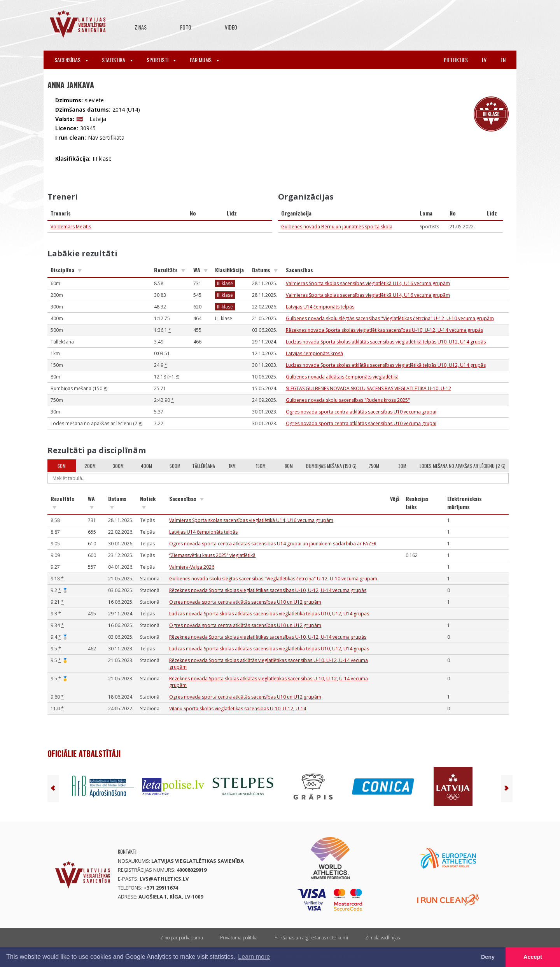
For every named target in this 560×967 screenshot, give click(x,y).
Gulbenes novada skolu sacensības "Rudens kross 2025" (348, 400)
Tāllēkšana (204, 466)
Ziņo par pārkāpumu (182, 938)
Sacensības (71, 60)
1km (232, 466)
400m (146, 466)
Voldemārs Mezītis (71, 227)
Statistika (117, 60)
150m (261, 466)
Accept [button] (533, 957)
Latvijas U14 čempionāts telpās (320, 307)
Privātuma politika (239, 938)
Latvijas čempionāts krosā (314, 353)
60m (62, 466)
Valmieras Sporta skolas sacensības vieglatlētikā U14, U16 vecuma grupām (368, 283)
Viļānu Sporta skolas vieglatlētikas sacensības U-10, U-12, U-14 (238, 709)
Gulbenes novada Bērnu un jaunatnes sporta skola (337, 227)
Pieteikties (456, 60)
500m (175, 466)
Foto (186, 27)
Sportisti (161, 60)
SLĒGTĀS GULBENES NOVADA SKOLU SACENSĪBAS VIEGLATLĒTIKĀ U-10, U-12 (368, 388)
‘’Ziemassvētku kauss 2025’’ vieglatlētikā (212, 555)
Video (231, 27)
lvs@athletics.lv (164, 879)
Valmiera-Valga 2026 (192, 567)
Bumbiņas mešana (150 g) (331, 466)
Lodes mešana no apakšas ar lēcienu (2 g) (463, 466)
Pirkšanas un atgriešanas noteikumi (311, 938)
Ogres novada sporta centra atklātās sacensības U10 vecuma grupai (361, 412)
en (503, 60)
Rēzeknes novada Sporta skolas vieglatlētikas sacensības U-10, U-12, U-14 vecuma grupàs (384, 330)
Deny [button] (488, 957)
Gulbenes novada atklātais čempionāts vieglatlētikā (342, 377)
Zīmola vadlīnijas (382, 938)
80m (289, 466)
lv (484, 60)
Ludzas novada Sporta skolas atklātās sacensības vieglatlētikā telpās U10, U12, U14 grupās (386, 342)
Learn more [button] (254, 957)
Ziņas (141, 27)
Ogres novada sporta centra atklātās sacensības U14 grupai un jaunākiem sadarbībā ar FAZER (273, 544)
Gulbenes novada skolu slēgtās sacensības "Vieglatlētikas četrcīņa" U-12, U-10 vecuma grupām (390, 318)
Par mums (204, 60)
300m (118, 466)
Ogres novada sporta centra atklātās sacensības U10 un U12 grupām (245, 602)
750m (374, 466)
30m (402, 466)
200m (90, 466)
